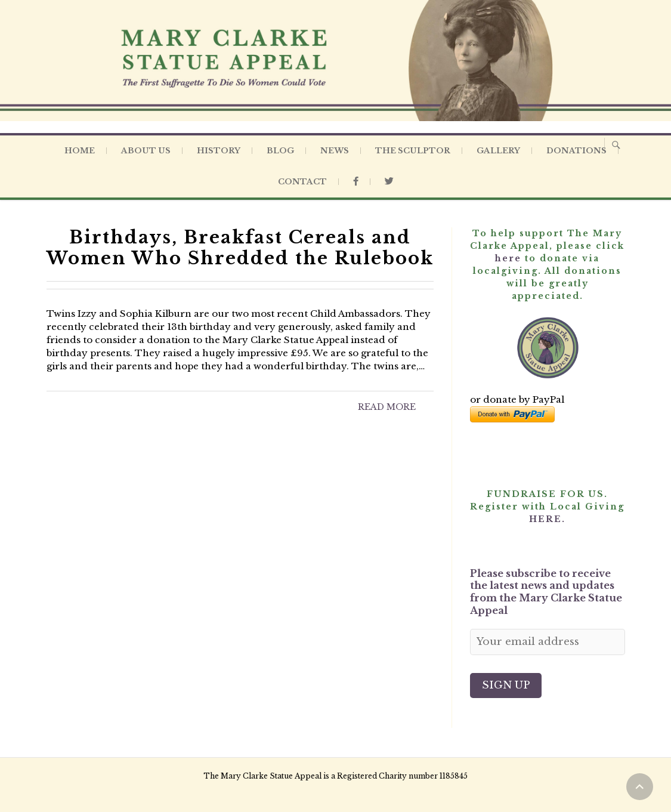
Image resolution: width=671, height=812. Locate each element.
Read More (387, 407)
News (335, 151)
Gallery (498, 151)
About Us (146, 151)
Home (80, 151)
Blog (280, 151)
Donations (576, 151)
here (508, 258)
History (219, 151)
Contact (302, 182)
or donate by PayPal (517, 399)
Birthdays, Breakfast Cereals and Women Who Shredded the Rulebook (240, 248)
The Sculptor (413, 151)
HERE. (547, 519)
